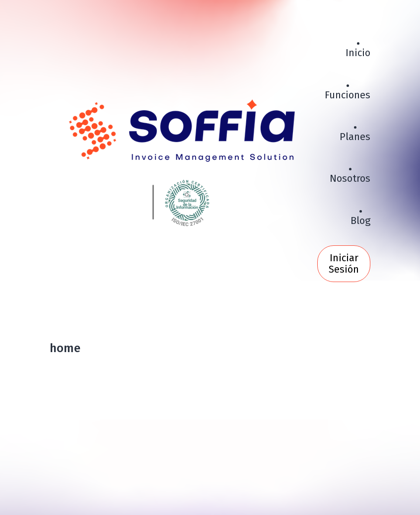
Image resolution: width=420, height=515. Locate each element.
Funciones (348, 95)
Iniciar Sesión (344, 263)
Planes (355, 137)
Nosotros (350, 178)
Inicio (358, 53)
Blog (360, 221)
